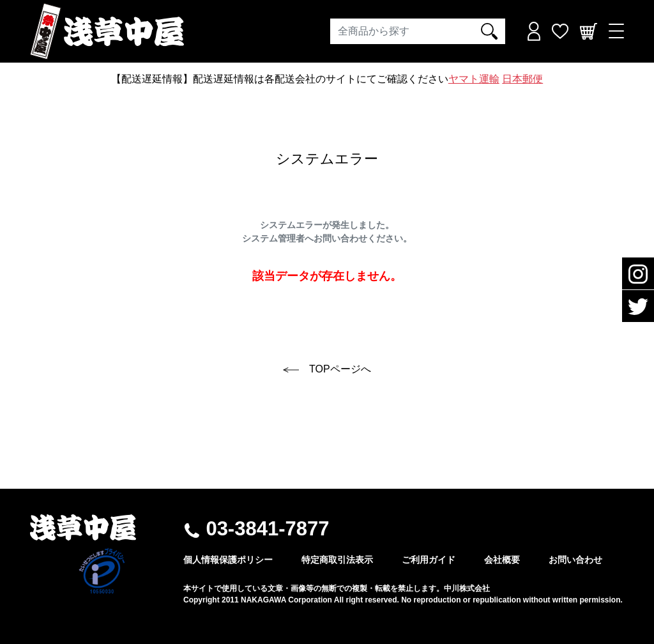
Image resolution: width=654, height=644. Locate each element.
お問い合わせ (575, 560)
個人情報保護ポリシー (228, 560)
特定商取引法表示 (337, 560)
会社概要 (502, 560)
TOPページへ (327, 369)
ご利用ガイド (429, 560)
